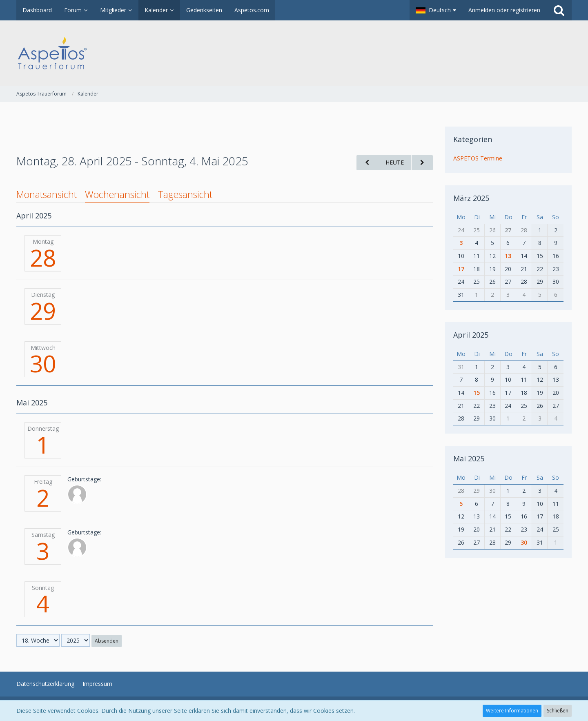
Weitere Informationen (512, 711)
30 (43, 363)
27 (508, 230)
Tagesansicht (185, 194)
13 (508, 256)
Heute (395, 162)
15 (477, 393)
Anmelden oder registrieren (504, 10)
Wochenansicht (117, 194)
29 (43, 311)
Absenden (107, 641)
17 (461, 269)
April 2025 (471, 335)
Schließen (558, 711)
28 (43, 258)
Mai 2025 (469, 458)
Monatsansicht (47, 194)
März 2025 (471, 198)
